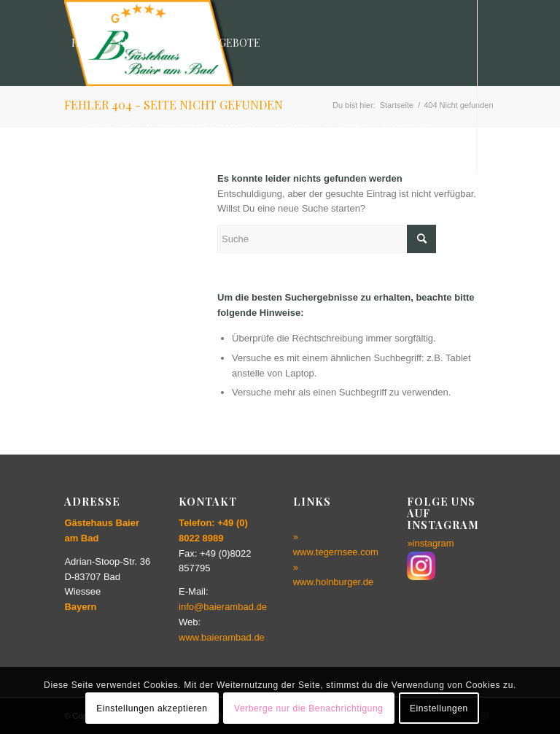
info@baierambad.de (223, 607)
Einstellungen (439, 708)
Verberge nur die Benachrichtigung (309, 708)
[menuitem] (87, 43)
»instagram (430, 543)
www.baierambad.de (222, 637)
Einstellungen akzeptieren (152, 708)
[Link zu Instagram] (69, 215)
